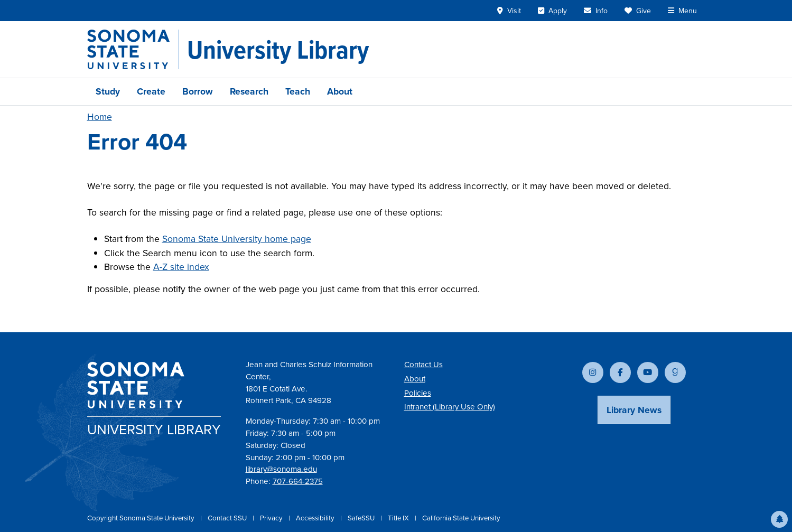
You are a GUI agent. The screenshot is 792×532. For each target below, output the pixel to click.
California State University (461, 518)
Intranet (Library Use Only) (450, 407)
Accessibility (316, 518)
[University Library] (278, 50)
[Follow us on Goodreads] (675, 372)
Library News (634, 410)
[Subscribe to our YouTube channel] (648, 372)
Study (108, 91)
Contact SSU (228, 518)
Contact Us (423, 365)
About (340, 91)
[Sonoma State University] (133, 49)
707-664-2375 (298, 481)
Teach (298, 91)
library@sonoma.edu (281, 469)
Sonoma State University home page (237, 239)
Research (249, 91)
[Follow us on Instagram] (593, 372)
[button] (779, 519)
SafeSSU (362, 518)
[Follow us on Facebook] (620, 372)
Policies (418, 393)
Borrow (198, 91)
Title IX (399, 518)
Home (100, 117)
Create (151, 91)
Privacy (272, 518)
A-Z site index (181, 267)
